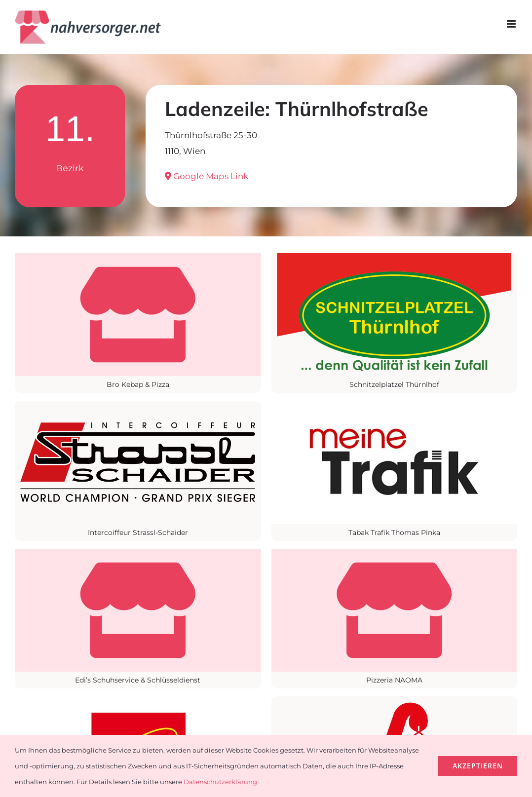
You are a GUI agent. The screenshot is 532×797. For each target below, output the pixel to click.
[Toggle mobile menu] (512, 24)
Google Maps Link (207, 176)
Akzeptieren (478, 766)
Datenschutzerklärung (220, 782)
